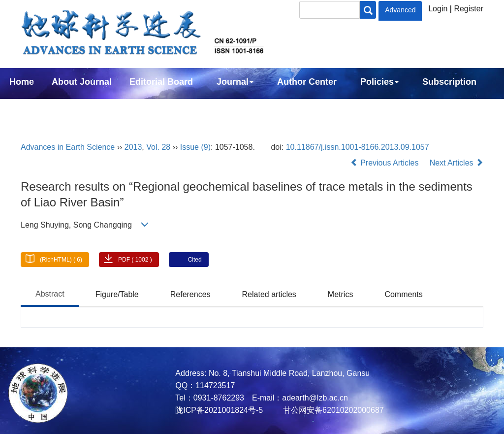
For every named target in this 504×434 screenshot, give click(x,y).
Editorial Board (161, 82)
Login (438, 9)
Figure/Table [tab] (117, 294)
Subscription (449, 82)
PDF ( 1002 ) (135, 260)
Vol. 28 (158, 147)
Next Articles (457, 163)
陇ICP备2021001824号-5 (219, 410)
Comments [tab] (403, 294)
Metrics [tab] (341, 294)
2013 (133, 147)
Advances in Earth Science (68, 147)
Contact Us (33, 108)
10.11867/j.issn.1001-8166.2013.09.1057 (358, 147)
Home (22, 82)
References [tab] (190, 294)
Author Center (307, 82)
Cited (195, 260)
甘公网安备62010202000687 (332, 410)
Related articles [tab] (269, 294)
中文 (83, 108)
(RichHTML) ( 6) (61, 260)
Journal (235, 82)
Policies (379, 82)
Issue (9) (195, 147)
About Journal (82, 82)
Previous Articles (386, 163)
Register (469, 9)
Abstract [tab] (50, 294)
